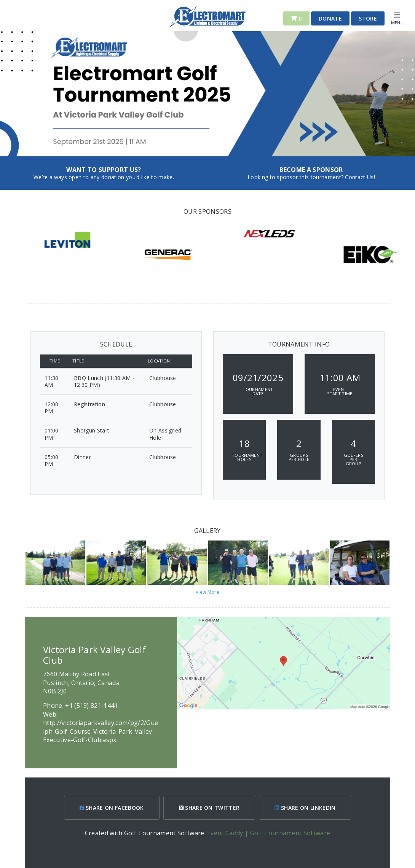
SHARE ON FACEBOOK (112, 808)
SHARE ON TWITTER (209, 808)
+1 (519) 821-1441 (91, 706)
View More (207, 592)
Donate (330, 18)
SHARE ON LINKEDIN (305, 808)
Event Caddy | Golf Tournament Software (269, 833)
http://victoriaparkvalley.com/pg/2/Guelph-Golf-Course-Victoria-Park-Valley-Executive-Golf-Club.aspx (101, 731)
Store (368, 18)
